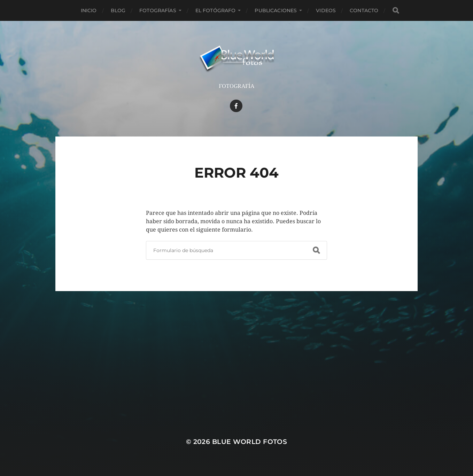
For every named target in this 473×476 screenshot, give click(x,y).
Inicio (89, 10)
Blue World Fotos (250, 442)
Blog (118, 10)
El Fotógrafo (216, 10)
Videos (326, 10)
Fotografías (158, 10)
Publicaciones (276, 10)
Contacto (364, 10)
